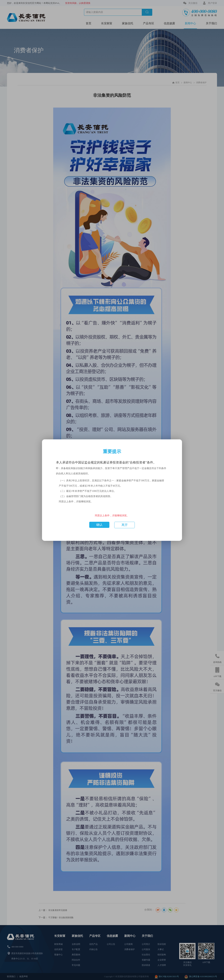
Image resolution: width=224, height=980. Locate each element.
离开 (125, 525)
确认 (99, 525)
